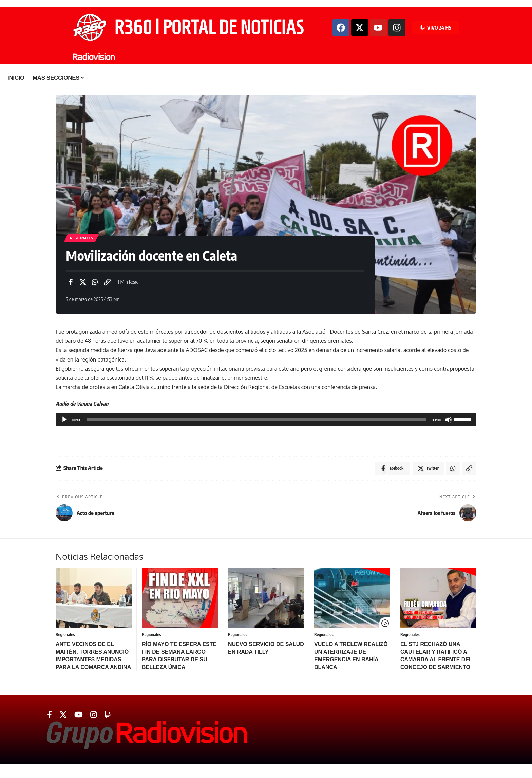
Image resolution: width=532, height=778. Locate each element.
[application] (266, 420)
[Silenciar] (449, 420)
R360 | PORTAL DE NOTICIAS (209, 27)
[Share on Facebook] (71, 282)
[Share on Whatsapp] (95, 282)
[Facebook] (50, 715)
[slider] (257, 420)
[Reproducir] (64, 420)
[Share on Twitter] (83, 282)
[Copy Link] (107, 282)
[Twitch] (108, 715)
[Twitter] (63, 715)
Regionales (81, 238)
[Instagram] (93, 715)
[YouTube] (79, 715)
